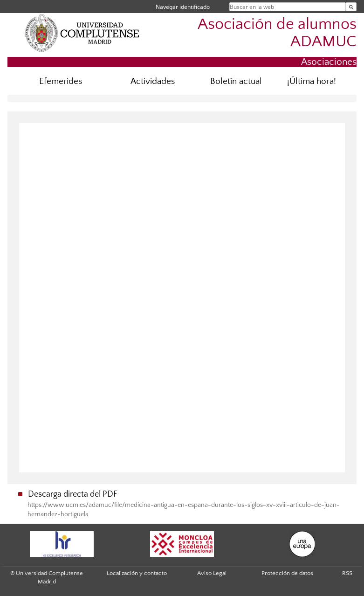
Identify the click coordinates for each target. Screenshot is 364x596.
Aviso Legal (212, 573)
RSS (347, 573)
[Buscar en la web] (351, 7)
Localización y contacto (137, 573)
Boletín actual (236, 81)
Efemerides (61, 81)
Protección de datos (287, 573)
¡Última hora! (312, 81)
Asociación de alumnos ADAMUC (277, 33)
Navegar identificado (183, 7)
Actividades (153, 81)
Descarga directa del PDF (73, 494)
